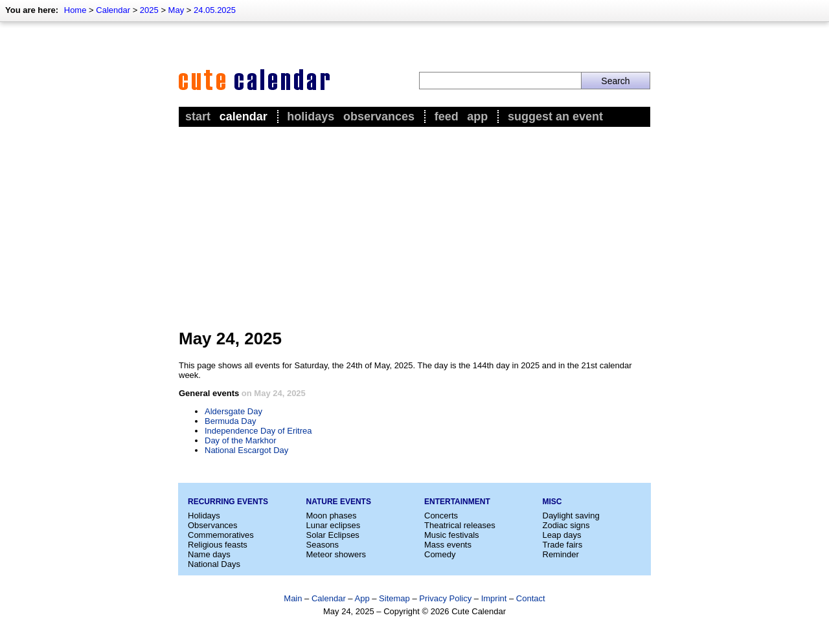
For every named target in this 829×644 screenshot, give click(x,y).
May (176, 10)
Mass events (448, 545)
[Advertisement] (414, 227)
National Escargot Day (246, 450)
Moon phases (332, 516)
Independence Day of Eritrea (258, 431)
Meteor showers (336, 554)
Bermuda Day (230, 421)
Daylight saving (571, 516)
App (477, 117)
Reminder (561, 554)
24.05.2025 (215, 10)
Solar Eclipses (333, 535)
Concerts (441, 516)
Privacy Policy (445, 598)
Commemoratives (221, 535)
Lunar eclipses (334, 525)
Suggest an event (555, 117)
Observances (379, 117)
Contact (531, 598)
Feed (447, 117)
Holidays (311, 117)
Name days (209, 554)
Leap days (562, 535)
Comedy (440, 554)
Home (75, 10)
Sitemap (394, 598)
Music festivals (452, 535)
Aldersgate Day (233, 411)
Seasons (323, 545)
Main (293, 598)
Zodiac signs (566, 525)
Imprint (494, 598)
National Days (214, 564)
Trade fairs (563, 545)
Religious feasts (218, 545)
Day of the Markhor (241, 440)
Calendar (113, 10)
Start (198, 117)
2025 (149, 10)
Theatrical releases (460, 525)
